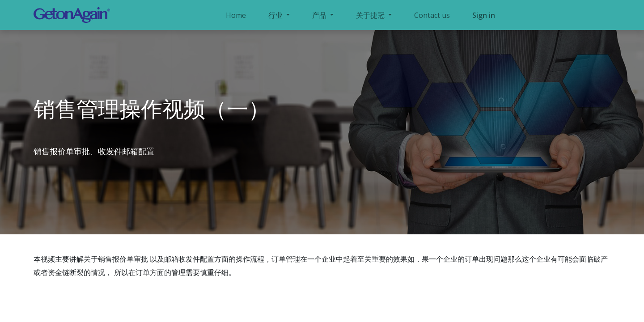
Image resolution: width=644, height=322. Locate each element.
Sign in (484, 15)
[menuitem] (236, 15)
